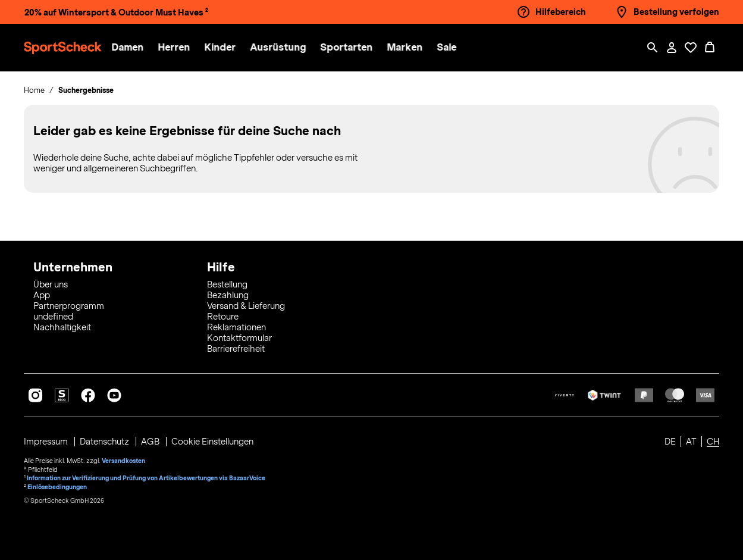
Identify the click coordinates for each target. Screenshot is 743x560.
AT (691, 442)
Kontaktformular (239, 338)
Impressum (47, 442)
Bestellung (227, 284)
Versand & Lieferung (246, 306)
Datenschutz (106, 442)
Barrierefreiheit (236, 349)
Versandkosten (123, 461)
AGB (152, 442)
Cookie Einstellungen (213, 442)
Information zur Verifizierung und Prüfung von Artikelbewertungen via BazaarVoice (146, 477)
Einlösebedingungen (57, 486)
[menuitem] (139, 48)
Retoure (223, 317)
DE (670, 442)
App (42, 295)
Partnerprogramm (69, 306)
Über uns (51, 284)
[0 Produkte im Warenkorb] (710, 48)
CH (713, 442)
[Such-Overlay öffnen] (653, 48)
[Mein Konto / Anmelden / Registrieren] (672, 48)
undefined (53, 317)
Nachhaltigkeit (62, 327)
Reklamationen (236, 327)
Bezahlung (228, 295)
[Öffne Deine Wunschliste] (691, 48)
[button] (132, 48)
